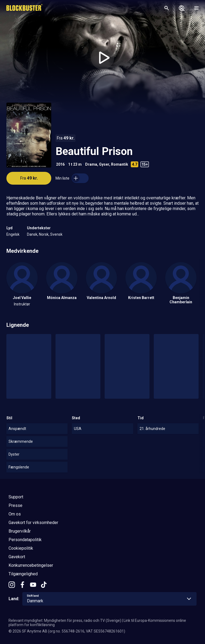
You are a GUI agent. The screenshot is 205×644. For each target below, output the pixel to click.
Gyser (104, 164)
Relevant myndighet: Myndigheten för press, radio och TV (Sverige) (65, 620)
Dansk (32, 234)
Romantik (120, 164)
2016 (60, 164)
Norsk (44, 234)
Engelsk (13, 234)
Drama (91, 164)
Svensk (56, 234)
